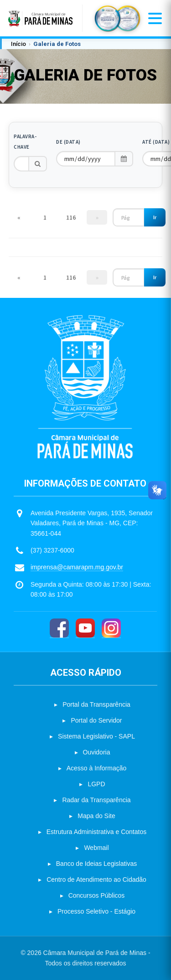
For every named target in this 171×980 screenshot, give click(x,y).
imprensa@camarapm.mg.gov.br (77, 567)
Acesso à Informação (97, 768)
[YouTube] (85, 628)
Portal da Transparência (96, 704)
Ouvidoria (97, 752)
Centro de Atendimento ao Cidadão (96, 879)
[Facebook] (59, 628)
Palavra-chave (25, 142)
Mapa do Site (96, 816)
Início (18, 44)
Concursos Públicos (97, 895)
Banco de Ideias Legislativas (96, 864)
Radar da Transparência (96, 800)
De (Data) (68, 142)
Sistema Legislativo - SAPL (96, 736)
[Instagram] (111, 628)
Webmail (96, 848)
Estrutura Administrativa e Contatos (96, 832)
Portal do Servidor (96, 720)
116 (71, 217)
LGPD (96, 784)
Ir (155, 217)
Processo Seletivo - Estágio (96, 911)
